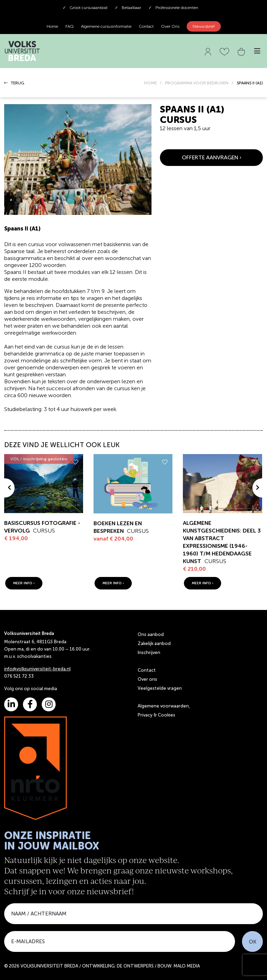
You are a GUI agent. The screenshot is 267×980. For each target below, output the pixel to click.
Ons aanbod (151, 634)
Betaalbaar (128, 8)
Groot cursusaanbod (85, 8)
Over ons (147, 679)
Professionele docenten (173, 8)
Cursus (44, 531)
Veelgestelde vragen (160, 688)
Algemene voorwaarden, (164, 706)
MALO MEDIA (187, 966)
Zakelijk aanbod (154, 643)
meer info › (24, 583)
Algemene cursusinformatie (106, 26)
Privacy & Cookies (156, 715)
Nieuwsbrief (204, 26)
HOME (150, 83)
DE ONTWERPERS (135, 966)
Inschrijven (149, 652)
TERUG (14, 83)
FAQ (70, 26)
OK (253, 942)
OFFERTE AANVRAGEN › (212, 157)
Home (52, 26)
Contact (146, 26)
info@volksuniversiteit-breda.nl (37, 669)
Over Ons (170, 26)
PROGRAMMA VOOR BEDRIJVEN (197, 83)
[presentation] (9, 488)
